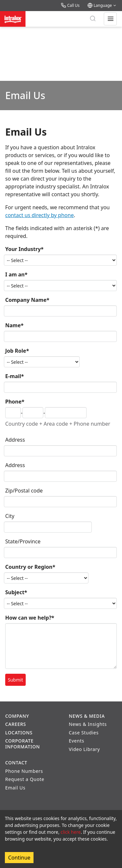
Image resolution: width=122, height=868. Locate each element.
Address (15, 440)
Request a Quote (25, 779)
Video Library (85, 749)
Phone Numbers (24, 771)
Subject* (16, 592)
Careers (16, 724)
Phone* (15, 402)
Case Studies (84, 733)
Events (77, 741)
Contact (16, 763)
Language (102, 5)
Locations (19, 733)
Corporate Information (22, 744)
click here (71, 832)
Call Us (70, 5)
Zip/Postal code (24, 491)
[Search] (93, 19)
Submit (15, 680)
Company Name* (27, 300)
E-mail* (15, 376)
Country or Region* (30, 567)
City (10, 516)
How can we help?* (30, 618)
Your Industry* (24, 249)
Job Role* (17, 351)
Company (17, 716)
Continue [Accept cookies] (19, 858)
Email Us (15, 788)
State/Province (23, 541)
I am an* (16, 274)
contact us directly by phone (40, 215)
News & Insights (88, 724)
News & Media (87, 716)
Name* (14, 325)
